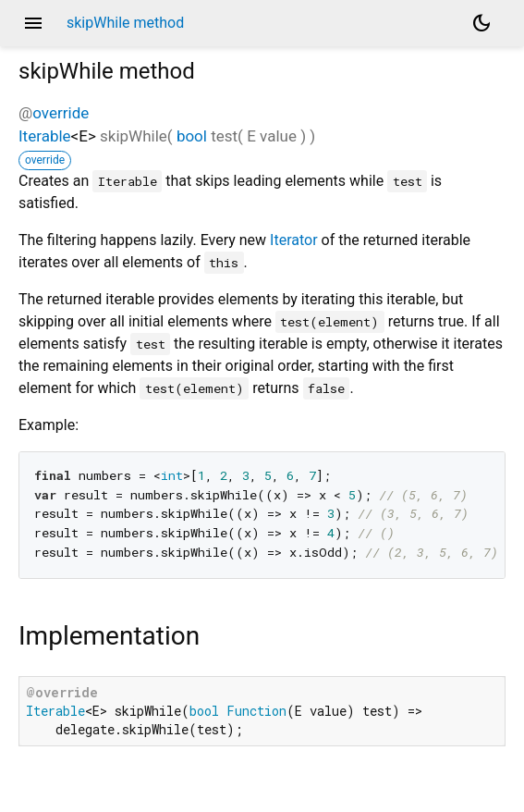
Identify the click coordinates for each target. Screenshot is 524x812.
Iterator (294, 240)
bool (192, 136)
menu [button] (33, 23)
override (61, 113)
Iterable (45, 136)
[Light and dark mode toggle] (481, 23)
